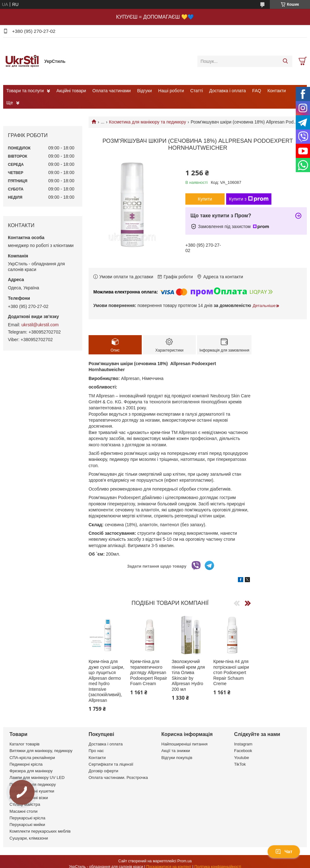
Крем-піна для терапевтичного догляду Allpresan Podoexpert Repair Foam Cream (149, 672)
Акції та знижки (176, 751)
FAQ (257, 91)
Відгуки (144, 91)
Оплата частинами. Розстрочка (118, 778)
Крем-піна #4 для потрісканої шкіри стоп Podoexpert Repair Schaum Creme (231, 672)
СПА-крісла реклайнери (32, 758)
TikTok (240, 764)
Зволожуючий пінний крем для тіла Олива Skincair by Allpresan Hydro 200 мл (188, 675)
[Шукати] (285, 61)
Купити (205, 199)
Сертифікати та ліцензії (111, 764)
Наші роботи (171, 91)
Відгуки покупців (177, 758)
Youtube (242, 758)
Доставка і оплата (227, 91)
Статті (197, 91)
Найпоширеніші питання (184, 744)
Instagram (243, 744)
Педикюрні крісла (26, 764)
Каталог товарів (25, 744)
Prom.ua (185, 861)
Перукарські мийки (27, 825)
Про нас (96, 751)
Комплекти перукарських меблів (40, 831)
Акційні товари (71, 91)
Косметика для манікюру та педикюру (148, 122)
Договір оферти (103, 771)
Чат (284, 852)
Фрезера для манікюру (31, 771)
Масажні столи (23, 811)
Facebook (243, 751)
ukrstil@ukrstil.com (40, 325)
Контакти (276, 91)
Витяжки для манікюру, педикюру (41, 751)
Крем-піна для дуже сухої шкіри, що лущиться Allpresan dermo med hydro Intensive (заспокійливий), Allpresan (106, 681)
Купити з (249, 199)
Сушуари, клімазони (29, 838)
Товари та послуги (25, 91)
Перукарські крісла (27, 818)
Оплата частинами (112, 91)
